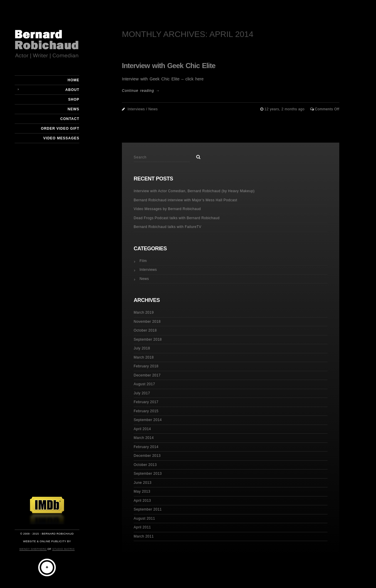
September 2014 (148, 420)
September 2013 (148, 474)
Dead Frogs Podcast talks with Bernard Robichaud (177, 218)
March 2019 (144, 312)
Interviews (136, 109)
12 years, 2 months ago (285, 109)
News (73, 109)
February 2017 (146, 402)
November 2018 (147, 322)
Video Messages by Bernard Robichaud (167, 209)
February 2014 (146, 447)
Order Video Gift (60, 129)
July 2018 (142, 348)
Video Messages (61, 138)
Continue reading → (141, 91)
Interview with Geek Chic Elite (169, 66)
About (72, 90)
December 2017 (147, 375)
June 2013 (143, 483)
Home (73, 80)
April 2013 (142, 501)
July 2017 (142, 393)
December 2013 (147, 456)
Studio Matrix (63, 549)
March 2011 (144, 536)
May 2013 (142, 491)
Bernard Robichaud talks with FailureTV (167, 227)
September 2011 (148, 509)
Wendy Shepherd (33, 549)
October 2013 (145, 465)
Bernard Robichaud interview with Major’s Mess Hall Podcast (186, 200)
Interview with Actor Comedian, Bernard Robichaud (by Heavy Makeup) (194, 191)
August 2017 (144, 384)
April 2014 (142, 429)
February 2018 (146, 366)
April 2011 (142, 527)
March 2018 (144, 357)
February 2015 (146, 411)
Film (143, 261)
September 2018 (148, 339)
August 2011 (144, 518)
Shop (74, 99)
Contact (70, 119)
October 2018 (145, 330)
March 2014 (144, 438)
